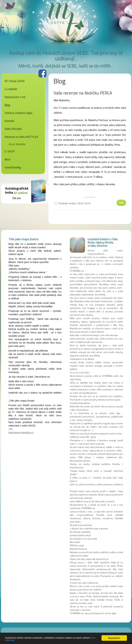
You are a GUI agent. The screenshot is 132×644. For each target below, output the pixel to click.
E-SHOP (10, 151)
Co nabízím (11, 89)
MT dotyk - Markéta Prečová (66, 19)
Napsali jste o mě (15, 97)
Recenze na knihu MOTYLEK (21, 137)
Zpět (121, 203)
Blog (7, 105)
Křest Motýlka (17, 144)
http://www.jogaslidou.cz (21, 432)
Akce (7, 159)
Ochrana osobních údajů (18, 113)
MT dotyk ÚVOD (15, 81)
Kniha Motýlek (13, 129)
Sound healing (13, 167)
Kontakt (9, 121)
